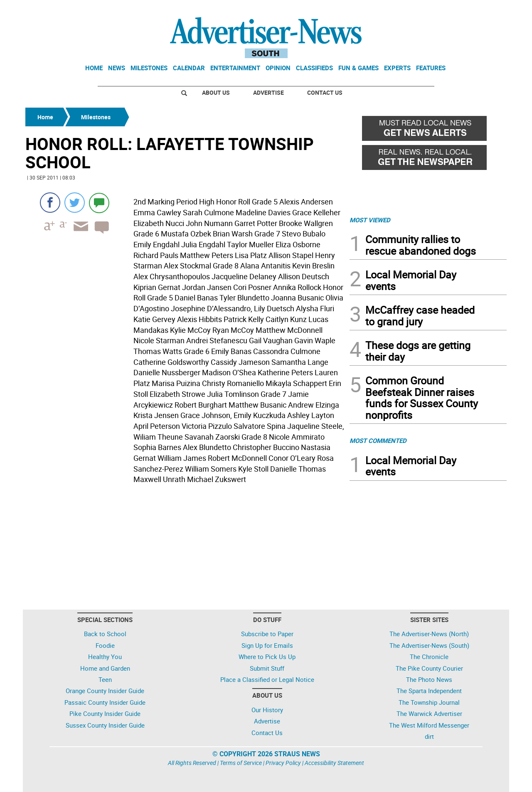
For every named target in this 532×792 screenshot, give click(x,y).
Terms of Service (241, 763)
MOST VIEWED (370, 220)
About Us (216, 92)
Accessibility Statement (334, 763)
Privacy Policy (283, 763)
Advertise (268, 92)
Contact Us (325, 92)
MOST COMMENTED (378, 440)
